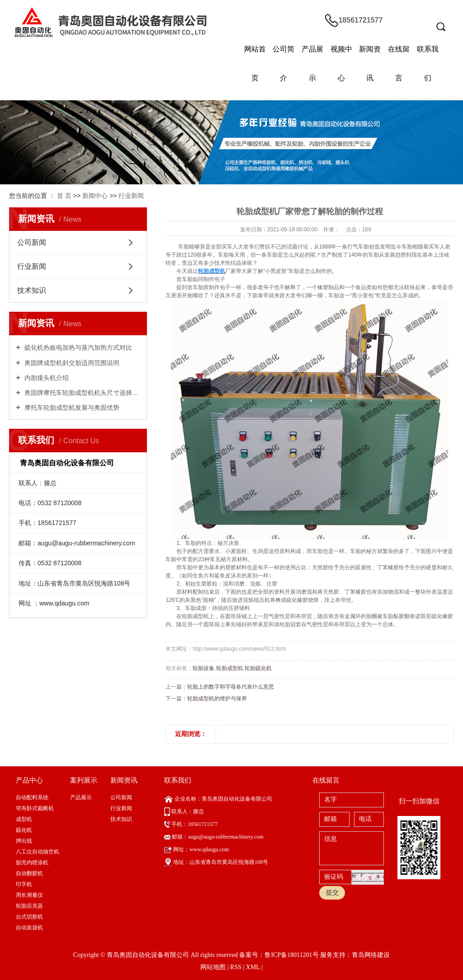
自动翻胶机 (29, 873)
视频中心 (341, 63)
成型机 (24, 819)
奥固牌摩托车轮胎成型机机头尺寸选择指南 (82, 393)
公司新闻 (32, 242)
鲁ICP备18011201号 (291, 955)
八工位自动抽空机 (38, 852)
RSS (236, 967)
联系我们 (428, 63)
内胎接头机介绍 (46, 378)
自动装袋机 (29, 928)
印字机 (24, 884)
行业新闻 (131, 196)
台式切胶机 (29, 917)
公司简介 (283, 63)
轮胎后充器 (29, 906)
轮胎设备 (203, 668)
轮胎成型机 (230, 668)
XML (253, 967)
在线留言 (399, 63)
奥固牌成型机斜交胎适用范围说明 (71, 363)
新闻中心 (95, 196)
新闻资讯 (370, 63)
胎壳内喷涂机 (32, 863)
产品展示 (312, 63)
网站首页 (255, 63)
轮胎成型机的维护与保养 (217, 699)
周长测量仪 (29, 895)
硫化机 (24, 830)
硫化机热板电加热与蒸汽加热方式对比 (77, 347)
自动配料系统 (32, 797)
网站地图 (213, 967)
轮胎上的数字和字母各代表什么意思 (231, 687)
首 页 (64, 196)
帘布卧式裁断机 (35, 808)
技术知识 (32, 290)
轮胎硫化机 (258, 668)
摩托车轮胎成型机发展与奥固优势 (71, 408)
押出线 (24, 841)
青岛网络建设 (371, 955)
